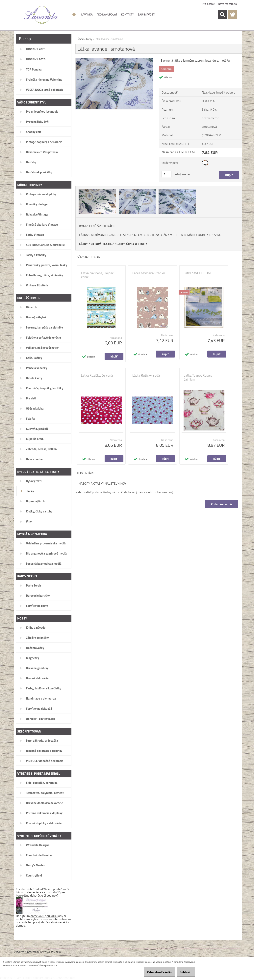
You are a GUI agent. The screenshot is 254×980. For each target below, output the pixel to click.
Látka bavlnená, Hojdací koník (98, 275)
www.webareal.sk (51, 952)
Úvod (81, 39)
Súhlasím (184, 972)
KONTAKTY (127, 14)
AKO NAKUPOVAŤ (107, 14)
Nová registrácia (227, 4)
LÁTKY (83, 244)
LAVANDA (87, 14)
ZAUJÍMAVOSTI (147, 14)
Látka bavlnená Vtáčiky (149, 273)
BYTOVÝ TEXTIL (101, 244)
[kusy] (166, 174)
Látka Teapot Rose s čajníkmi (198, 377)
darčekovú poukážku (44, 916)
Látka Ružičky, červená (97, 375)
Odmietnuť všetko (154, 972)
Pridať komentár (221, 504)
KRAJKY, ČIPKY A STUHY (131, 244)
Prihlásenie (208, 4)
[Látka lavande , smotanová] (114, 59)
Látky (89, 39)
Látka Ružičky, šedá (146, 375)
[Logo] (41, 15)
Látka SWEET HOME (198, 273)
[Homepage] (74, 14)
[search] (222, 14)
